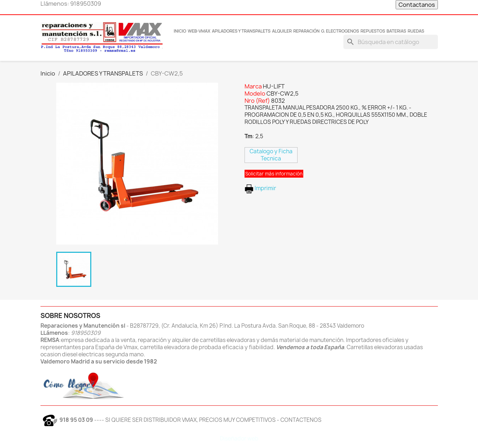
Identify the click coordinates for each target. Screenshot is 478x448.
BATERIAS (397, 31)
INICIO (180, 31)
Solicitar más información (274, 174)
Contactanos (417, 5)
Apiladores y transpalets (241, 31)
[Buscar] (391, 42)
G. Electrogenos (340, 31)
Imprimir (260, 188)
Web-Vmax (199, 31)
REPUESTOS (373, 31)
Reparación (306, 31)
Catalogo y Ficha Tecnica (271, 155)
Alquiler (282, 31)
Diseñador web (239, 439)
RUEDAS (416, 31)
